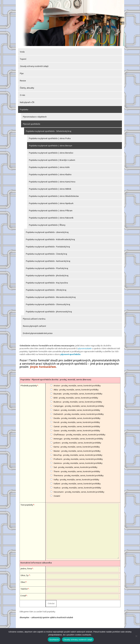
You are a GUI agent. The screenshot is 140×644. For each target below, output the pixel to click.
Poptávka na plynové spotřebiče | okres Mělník (50, 189)
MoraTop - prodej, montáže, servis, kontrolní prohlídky (78, 455)
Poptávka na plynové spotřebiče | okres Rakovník (51, 218)
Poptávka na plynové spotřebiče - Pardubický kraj (48, 247)
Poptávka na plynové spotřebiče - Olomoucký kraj (48, 304)
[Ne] (136, 636)
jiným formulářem (43, 367)
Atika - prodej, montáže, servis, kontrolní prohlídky (76, 389)
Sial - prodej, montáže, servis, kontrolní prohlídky (75, 467)
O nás (23, 95)
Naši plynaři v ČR (27, 102)
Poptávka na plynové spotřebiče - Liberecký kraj (47, 232)
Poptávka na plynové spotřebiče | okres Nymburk (51, 203)
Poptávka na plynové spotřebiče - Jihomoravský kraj (49, 312)
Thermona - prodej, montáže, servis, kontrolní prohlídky (79, 475)
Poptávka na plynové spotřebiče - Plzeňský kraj (47, 268)
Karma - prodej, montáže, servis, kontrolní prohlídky (77, 447)
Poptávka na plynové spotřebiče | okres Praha (50, 138)
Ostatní (57, 496)
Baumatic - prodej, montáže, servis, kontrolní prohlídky (78, 393)
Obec (23, 582)
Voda (22, 52)
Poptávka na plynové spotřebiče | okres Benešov (51, 153)
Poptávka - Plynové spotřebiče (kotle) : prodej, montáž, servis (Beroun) (56, 379)
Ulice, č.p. (25, 575)
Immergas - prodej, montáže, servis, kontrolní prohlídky (78, 438)
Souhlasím (54, 640)
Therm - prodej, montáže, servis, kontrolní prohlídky (77, 471)
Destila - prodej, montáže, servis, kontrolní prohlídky (77, 418)
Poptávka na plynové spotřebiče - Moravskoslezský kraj (51, 297)
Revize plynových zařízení (34, 326)
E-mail (23, 595)
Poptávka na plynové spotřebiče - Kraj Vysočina (47, 283)
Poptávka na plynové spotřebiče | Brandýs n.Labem (52, 160)
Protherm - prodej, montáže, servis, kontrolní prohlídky (78, 459)
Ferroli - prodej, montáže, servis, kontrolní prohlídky (77, 422)
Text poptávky (27, 505)
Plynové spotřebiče (32, 124)
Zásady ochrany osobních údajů (34, 66)
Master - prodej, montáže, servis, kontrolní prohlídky (77, 451)
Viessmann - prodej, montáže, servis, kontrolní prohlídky (79, 492)
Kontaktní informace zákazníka (36, 563)
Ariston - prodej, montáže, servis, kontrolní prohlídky (77, 385)
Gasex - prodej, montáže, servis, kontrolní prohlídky (77, 430)
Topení (23, 59)
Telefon (24, 589)
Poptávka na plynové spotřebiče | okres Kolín (49, 167)
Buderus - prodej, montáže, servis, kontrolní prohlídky (78, 402)
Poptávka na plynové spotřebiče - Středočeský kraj (49, 131)
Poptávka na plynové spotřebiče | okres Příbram (51, 211)
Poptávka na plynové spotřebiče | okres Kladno (50, 174)
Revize (23, 81)
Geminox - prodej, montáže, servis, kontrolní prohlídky (78, 463)
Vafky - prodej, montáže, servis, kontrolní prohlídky (76, 479)
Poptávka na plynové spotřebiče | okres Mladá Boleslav (54, 196)
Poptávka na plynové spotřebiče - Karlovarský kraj (48, 261)
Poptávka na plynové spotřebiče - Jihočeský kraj (47, 275)
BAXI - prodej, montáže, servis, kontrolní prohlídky (76, 398)
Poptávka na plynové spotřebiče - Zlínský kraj (46, 290)
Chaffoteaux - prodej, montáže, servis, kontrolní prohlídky (79, 434)
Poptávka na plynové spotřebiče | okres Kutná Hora (52, 182)
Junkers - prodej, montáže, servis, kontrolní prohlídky (77, 443)
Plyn (22, 73)
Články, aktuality (27, 88)
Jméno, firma (26, 568)
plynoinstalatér (85, 348)
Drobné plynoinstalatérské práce (38, 333)
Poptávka (24, 109)
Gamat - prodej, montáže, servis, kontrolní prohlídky (77, 426)
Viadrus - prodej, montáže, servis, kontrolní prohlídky (77, 487)
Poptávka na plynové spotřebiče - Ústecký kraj (46, 254)
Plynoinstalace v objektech (35, 117)
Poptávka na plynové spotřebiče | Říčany (47, 225)
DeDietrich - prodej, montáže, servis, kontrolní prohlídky (79, 414)
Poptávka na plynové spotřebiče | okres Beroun (51, 146)
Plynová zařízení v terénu (34, 319)
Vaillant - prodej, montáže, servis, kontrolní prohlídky (77, 483)
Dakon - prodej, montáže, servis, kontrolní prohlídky (77, 410)
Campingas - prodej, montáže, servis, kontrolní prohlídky (79, 406)
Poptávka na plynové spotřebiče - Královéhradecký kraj (50, 239)
